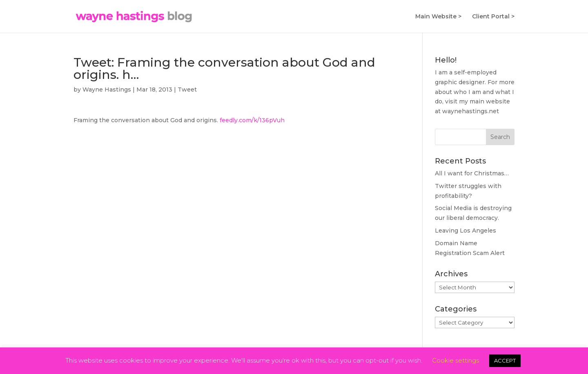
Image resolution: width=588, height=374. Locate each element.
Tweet (187, 90)
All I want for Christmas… (472, 173)
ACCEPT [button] (505, 361)
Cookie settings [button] (455, 360)
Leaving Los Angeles (465, 231)
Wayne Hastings (107, 90)
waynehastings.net (471, 111)
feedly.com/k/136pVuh (252, 120)
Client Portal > (493, 17)
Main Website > (438, 17)
